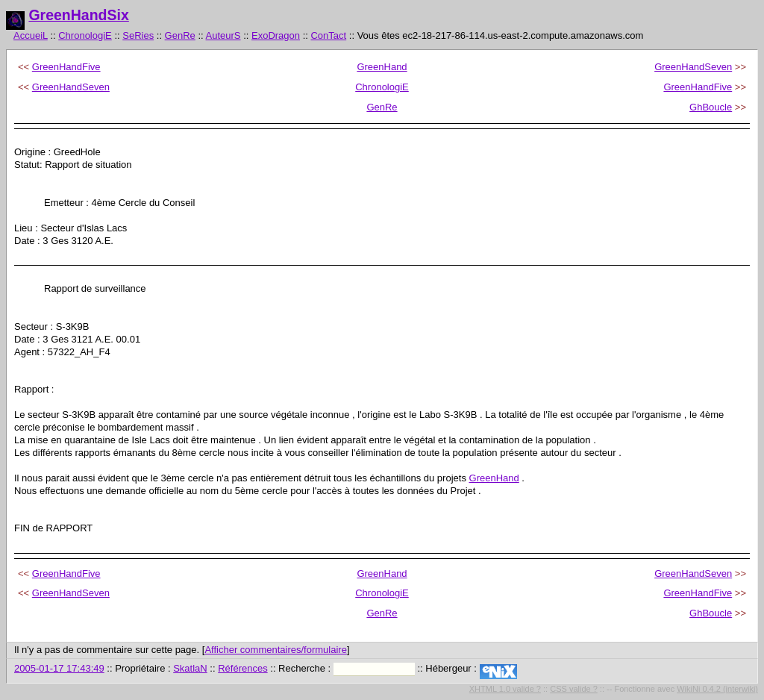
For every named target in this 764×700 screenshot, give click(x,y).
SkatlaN (190, 668)
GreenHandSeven (693, 67)
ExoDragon (276, 35)
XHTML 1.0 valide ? (505, 689)
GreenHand (382, 67)
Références (242, 668)
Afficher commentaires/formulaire (276, 650)
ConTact (328, 35)
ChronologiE (85, 35)
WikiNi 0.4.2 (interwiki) (717, 689)
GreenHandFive (66, 67)
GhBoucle (711, 107)
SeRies (138, 35)
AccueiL (31, 35)
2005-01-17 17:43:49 (59, 668)
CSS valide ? (574, 689)
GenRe (180, 35)
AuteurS (223, 35)
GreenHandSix (78, 15)
